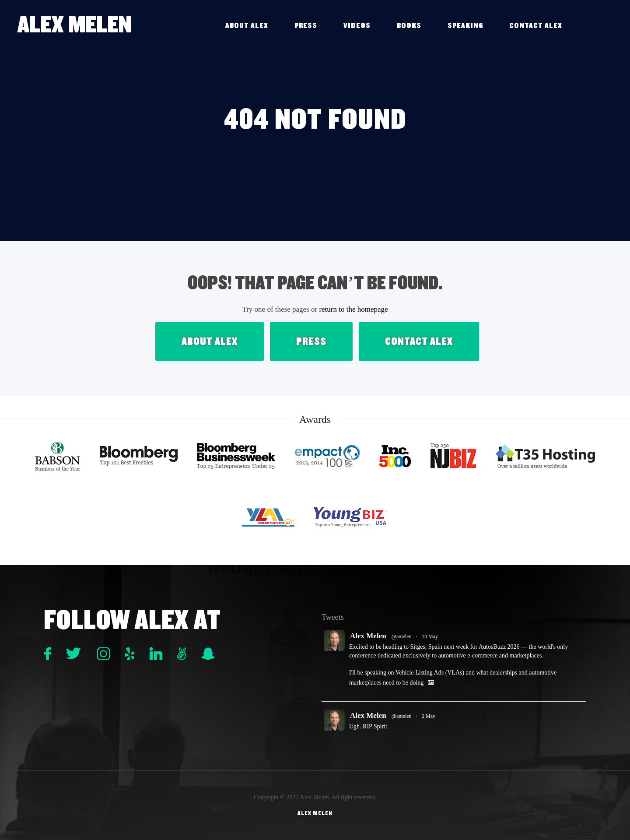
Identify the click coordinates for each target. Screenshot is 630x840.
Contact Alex (536, 26)
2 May (429, 716)
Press (306, 26)
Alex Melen (75, 25)
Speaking (465, 26)
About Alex (247, 26)
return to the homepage (353, 309)
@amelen (402, 636)
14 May (430, 636)
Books (409, 26)
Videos (357, 26)
